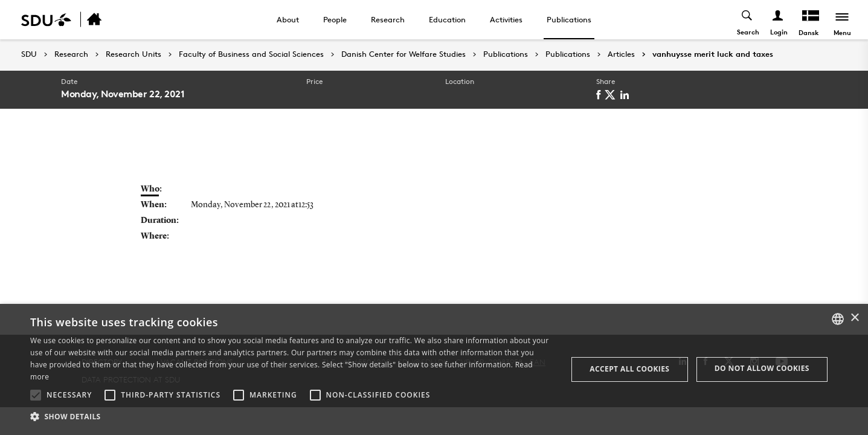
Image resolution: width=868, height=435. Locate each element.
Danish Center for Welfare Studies (403, 54)
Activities (506, 19)
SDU (29, 54)
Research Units (133, 54)
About (288, 19)
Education (447, 19)
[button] (36, 395)
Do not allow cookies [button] (762, 368)
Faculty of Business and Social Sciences (251, 54)
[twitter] (612, 95)
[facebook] (600, 95)
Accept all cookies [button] (629, 369)
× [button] (854, 318)
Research (388, 19)
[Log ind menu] (778, 20)
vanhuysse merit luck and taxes (713, 54)
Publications (569, 19)
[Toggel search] (747, 20)
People (335, 19)
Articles (621, 54)
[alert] (434, 369)
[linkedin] (627, 95)
